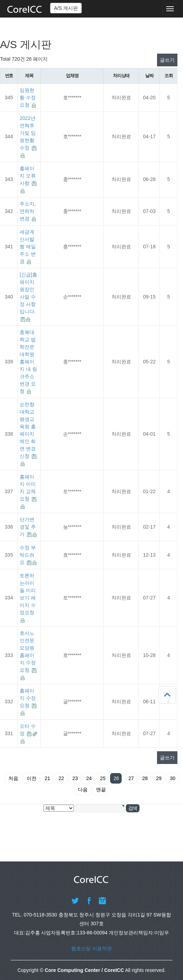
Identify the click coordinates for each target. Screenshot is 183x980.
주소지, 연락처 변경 (28, 211)
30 (173, 778)
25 (103, 778)
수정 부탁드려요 (28, 555)
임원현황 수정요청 (28, 98)
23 (75, 778)
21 (47, 778)
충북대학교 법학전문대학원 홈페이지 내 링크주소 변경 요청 (28, 362)
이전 (32, 778)
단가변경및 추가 (28, 527)
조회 (168, 76)
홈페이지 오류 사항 (28, 176)
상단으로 (167, 695)
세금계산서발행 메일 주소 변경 (28, 247)
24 (89, 778)
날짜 (149, 76)
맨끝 (101, 790)
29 (159, 778)
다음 (83, 790)
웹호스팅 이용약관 (91, 948)
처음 (13, 778)
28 (145, 778)
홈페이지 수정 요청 (28, 698)
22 (61, 778)
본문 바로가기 (0, 0)
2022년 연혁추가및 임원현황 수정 (28, 133)
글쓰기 (167, 60)
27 (131, 778)
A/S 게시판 (66, 8)
